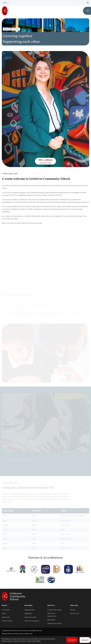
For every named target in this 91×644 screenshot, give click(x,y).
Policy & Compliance (33, 621)
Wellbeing (29, 613)
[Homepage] (4, 11)
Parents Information (56, 610)
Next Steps (53, 620)
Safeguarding (31, 610)
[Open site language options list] (6, 3)
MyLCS (74, 610)
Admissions (7, 617)
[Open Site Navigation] (87, 11)
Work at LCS (76, 613)
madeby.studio (28, 634)
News (5, 613)
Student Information (56, 623)
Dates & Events (8, 621)
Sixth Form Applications (57, 615)
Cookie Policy (33, 639)
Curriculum (7, 610)
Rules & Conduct (32, 617)
